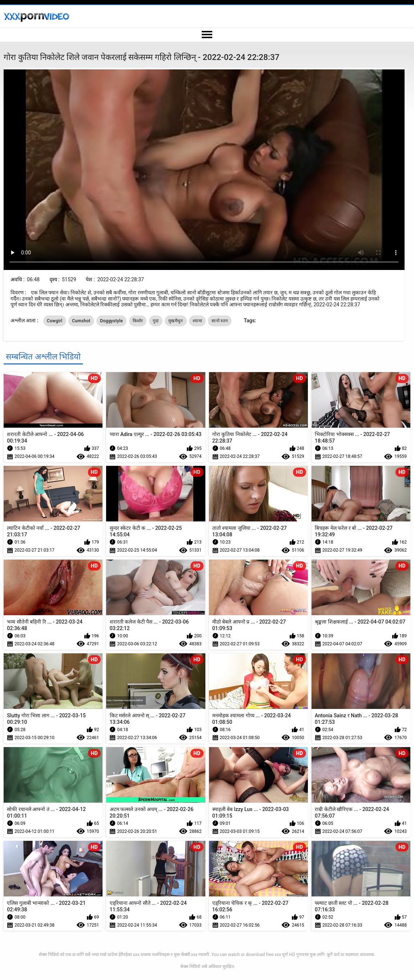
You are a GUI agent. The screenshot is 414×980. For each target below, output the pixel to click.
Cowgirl (55, 321)
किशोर (138, 321)
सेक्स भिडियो (190, 967)
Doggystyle (111, 321)
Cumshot (81, 321)
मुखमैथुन (176, 321)
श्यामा (197, 321)
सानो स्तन (220, 321)
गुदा (156, 321)
